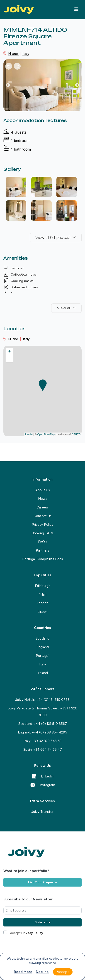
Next (80, 86)
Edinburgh (43, 586)
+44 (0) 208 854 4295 (49, 732)
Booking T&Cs (42, 533)
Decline (42, 972)
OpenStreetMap (46, 434)
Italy (26, 54)
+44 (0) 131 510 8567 (50, 724)
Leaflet (29, 434)
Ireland (43, 673)
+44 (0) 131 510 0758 (53, 700)
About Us (43, 490)
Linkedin (43, 776)
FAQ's (43, 542)
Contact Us (42, 516)
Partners (42, 550)
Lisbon (43, 612)
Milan (42, 594)
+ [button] (10, 352)
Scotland (42, 638)
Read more (23, 972)
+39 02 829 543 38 (47, 741)
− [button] (10, 359)
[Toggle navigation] (76, 9)
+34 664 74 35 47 (48, 750)
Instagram (43, 785)
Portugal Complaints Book (43, 559)
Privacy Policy (42, 525)
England (43, 647)
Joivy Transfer (42, 812)
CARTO (76, 434)
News (43, 499)
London (42, 603)
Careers (43, 507)
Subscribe (43, 922)
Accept (63, 972)
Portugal (42, 656)
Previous (11, 86)
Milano (13, 54)
